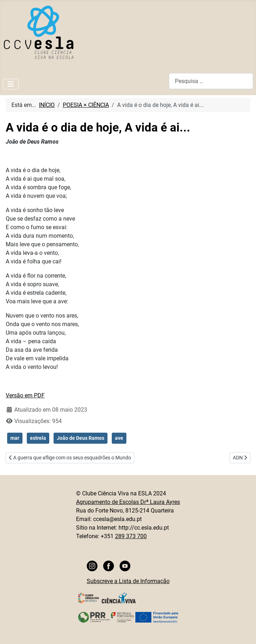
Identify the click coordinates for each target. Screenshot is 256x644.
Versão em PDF (25, 395)
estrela (38, 438)
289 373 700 (131, 536)
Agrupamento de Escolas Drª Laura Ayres (128, 502)
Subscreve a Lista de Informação (128, 581)
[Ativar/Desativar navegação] (11, 84)
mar (15, 438)
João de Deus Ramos (81, 438)
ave (119, 438)
